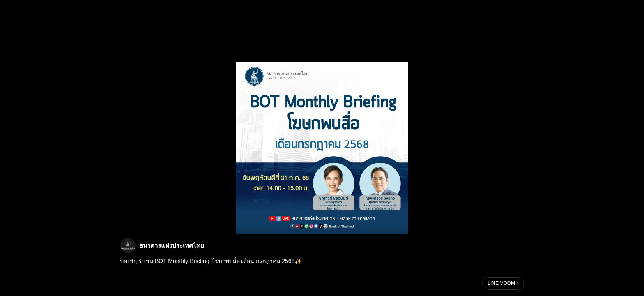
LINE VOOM (501, 283)
